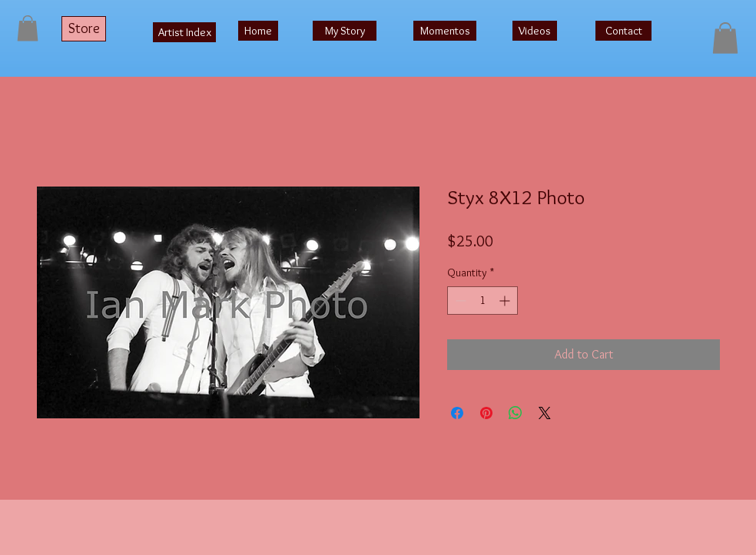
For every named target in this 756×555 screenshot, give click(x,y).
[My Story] (345, 31)
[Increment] (506, 301)
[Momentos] (445, 31)
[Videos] (535, 31)
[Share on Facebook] (457, 413)
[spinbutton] (482, 301)
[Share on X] (545, 413)
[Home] (258, 31)
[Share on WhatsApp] (516, 413)
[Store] (84, 29)
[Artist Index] (184, 32)
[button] (28, 28)
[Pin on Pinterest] (486, 413)
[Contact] (623, 31)
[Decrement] (459, 301)
